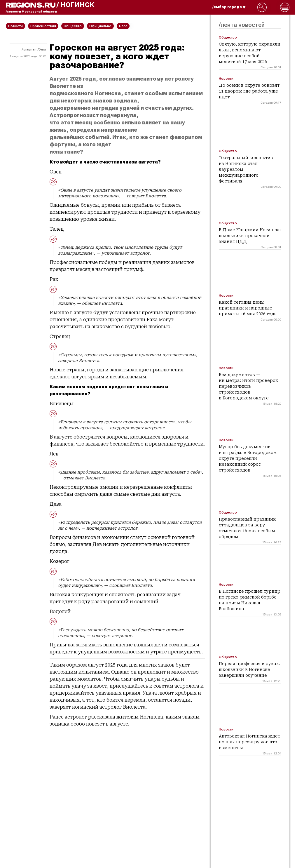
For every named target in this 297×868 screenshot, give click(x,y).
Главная (30, 49)
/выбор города (229, 7)
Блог (43, 49)
